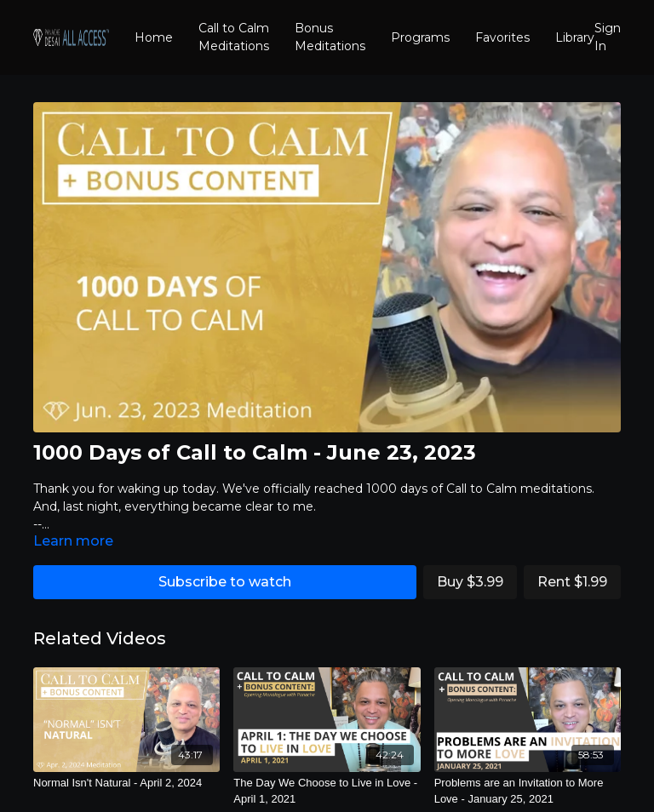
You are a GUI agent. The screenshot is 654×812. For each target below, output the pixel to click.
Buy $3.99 (470, 582)
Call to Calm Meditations (234, 37)
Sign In (608, 37)
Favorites (502, 37)
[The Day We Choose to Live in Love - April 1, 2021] (327, 791)
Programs (420, 37)
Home (154, 37)
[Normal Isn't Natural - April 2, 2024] (126, 783)
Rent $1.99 (572, 582)
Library (575, 37)
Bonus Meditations (330, 37)
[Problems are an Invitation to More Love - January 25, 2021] (528, 791)
